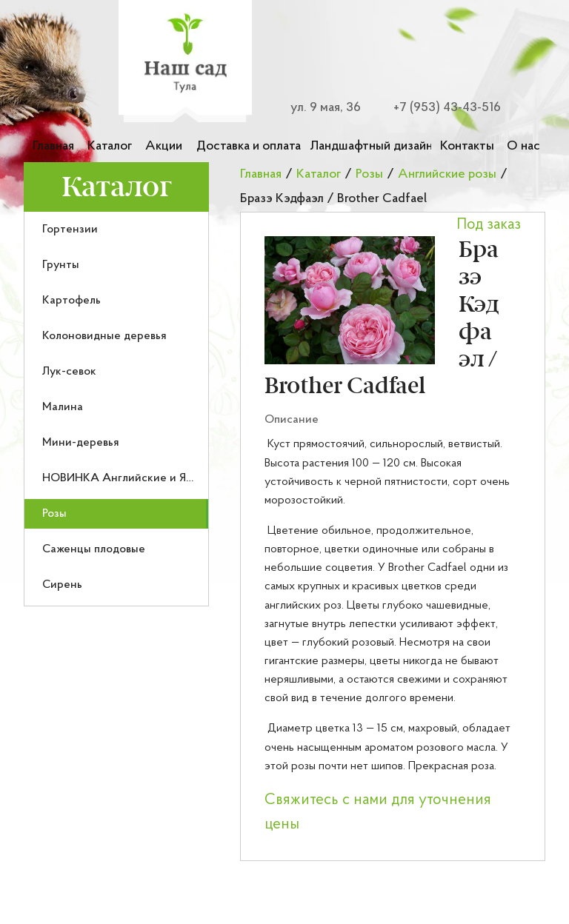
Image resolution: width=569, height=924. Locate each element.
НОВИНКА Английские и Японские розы (151, 478)
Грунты (61, 265)
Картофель (71, 301)
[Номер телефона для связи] (439, 108)
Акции (164, 146)
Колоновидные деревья (104, 336)
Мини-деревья (81, 443)
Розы (54, 514)
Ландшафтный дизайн (370, 146)
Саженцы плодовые (94, 549)
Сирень (62, 585)
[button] (350, 300)
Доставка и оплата (249, 146)
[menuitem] (116, 230)
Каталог (110, 146)
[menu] (116, 409)
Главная (53, 146)
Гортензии (70, 230)
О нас (523, 146)
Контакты (467, 146)
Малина (63, 407)
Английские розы (447, 174)
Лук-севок (69, 372)
